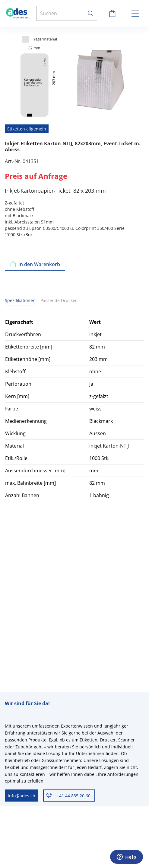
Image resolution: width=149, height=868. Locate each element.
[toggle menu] (135, 13)
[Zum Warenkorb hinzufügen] (35, 264)
